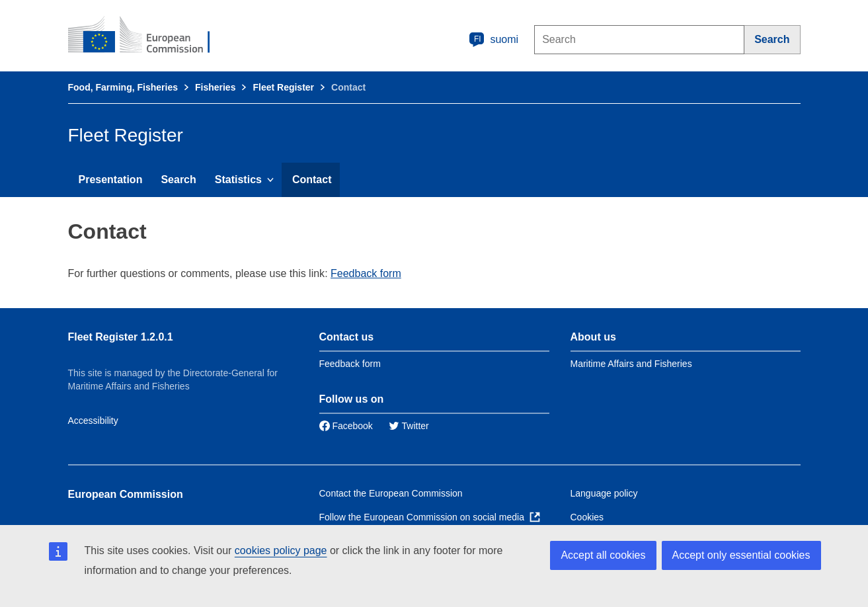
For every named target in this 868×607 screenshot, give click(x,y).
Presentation (111, 180)
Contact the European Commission (391, 493)
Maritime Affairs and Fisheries (631, 364)
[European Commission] (148, 36)
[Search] (772, 40)
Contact (312, 180)
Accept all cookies (603, 555)
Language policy (604, 493)
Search (178, 180)
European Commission (126, 494)
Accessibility (93, 421)
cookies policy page (281, 550)
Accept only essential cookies (741, 555)
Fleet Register (283, 87)
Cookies (587, 517)
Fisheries (215, 87)
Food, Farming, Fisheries (123, 87)
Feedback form (366, 273)
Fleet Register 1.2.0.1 (121, 337)
